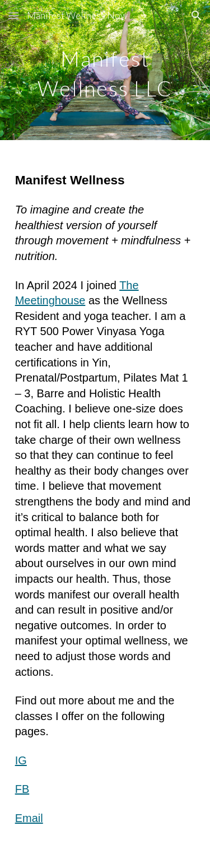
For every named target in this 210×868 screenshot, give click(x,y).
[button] (13, 15)
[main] (105, 70)
